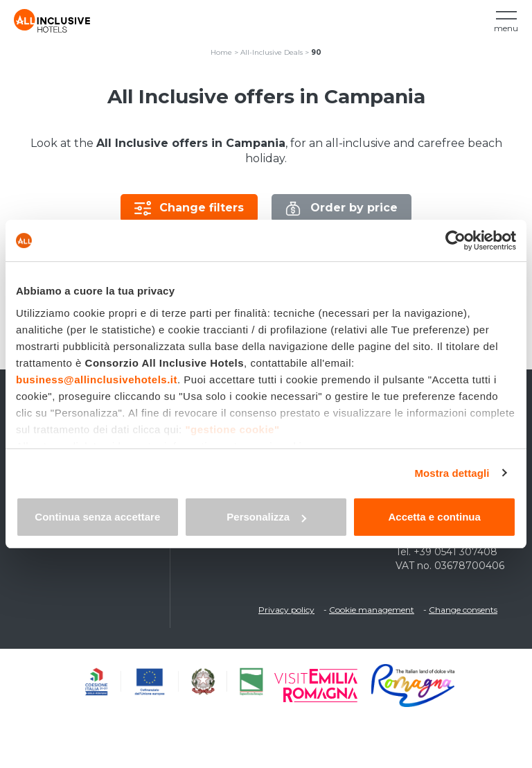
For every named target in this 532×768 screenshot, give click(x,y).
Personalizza (266, 517)
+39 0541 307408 (455, 552)
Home (221, 52)
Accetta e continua (434, 517)
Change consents (463, 610)
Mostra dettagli (452, 473)
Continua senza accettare (97, 517)
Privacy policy (286, 610)
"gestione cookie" (232, 429)
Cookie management (372, 610)
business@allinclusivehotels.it (97, 379)
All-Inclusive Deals (272, 52)
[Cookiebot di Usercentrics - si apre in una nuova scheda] (455, 241)
